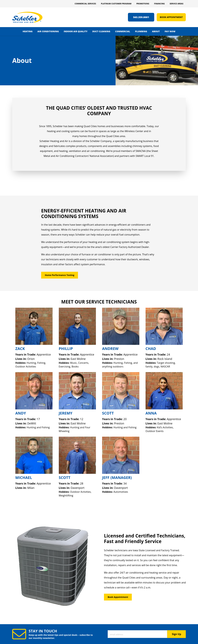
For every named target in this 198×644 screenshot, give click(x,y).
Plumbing (141, 31)
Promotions (143, 4)
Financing (159, 4)
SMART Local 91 (145, 156)
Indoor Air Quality (76, 31)
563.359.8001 (141, 17)
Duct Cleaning (101, 31)
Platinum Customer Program (116, 4)
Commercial (123, 31)
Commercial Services (85, 4)
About (156, 31)
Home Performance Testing (60, 275)
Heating (28, 31)
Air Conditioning (48, 31)
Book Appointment (171, 17)
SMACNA (141, 151)
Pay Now (170, 31)
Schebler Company (101, 141)
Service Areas (176, 4)
